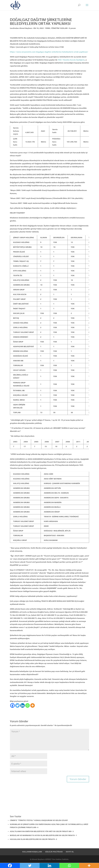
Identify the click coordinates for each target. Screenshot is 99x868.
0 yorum (72, 28)
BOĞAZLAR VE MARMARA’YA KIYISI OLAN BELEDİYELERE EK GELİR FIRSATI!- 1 (43, 835)
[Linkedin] (22, 705)
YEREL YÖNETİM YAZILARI (56, 28)
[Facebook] (12, 705)
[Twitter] (17, 705)
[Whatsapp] (28, 705)
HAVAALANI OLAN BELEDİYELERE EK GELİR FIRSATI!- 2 (34, 839)
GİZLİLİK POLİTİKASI (54, 852)
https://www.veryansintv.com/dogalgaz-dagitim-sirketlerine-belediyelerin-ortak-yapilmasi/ (49, 52)
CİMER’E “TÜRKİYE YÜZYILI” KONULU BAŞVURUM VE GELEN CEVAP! (39, 820)
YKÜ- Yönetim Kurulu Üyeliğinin (71, 60)
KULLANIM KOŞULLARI (32, 852)
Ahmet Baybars (26, 28)
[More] (33, 705)
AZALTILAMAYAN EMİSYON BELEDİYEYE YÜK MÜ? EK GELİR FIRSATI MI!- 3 (42, 831)
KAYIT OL (70, 852)
